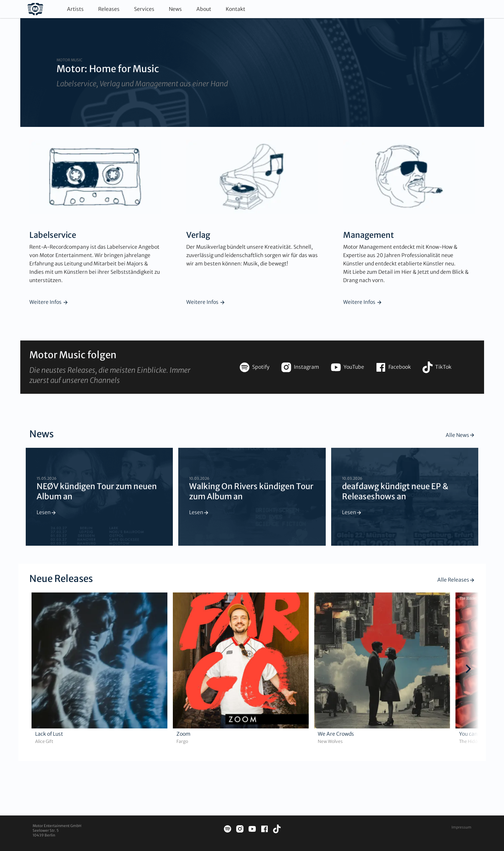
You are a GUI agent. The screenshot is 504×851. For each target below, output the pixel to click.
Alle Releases (456, 580)
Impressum (461, 827)
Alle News (460, 435)
